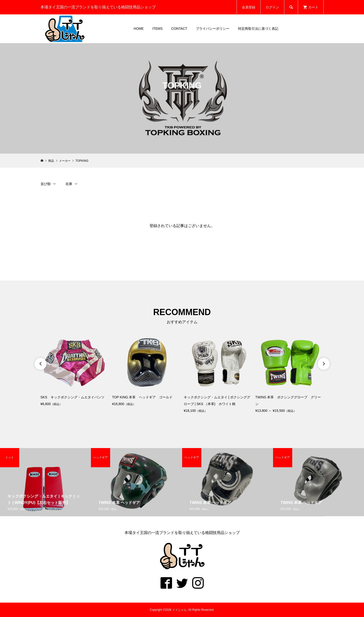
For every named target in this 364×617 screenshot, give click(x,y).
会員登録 (249, 7)
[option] (75, 373)
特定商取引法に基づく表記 (258, 29)
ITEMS (158, 29)
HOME (139, 29)
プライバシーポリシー (213, 29)
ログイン (272, 7)
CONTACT (179, 29)
